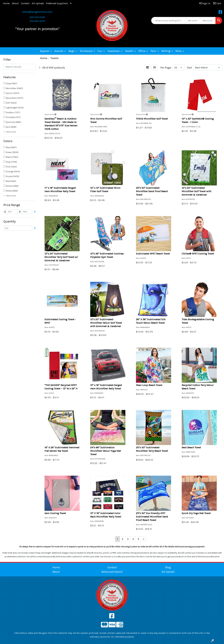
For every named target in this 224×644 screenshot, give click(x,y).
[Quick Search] (169, 21)
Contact (25, 3)
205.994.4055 (37, 21)
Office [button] (142, 51)
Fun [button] (100, 51)
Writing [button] (166, 51)
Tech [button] (153, 51)
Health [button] (129, 51)
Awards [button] (59, 51)
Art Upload (38, 3)
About (15, 3)
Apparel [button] (44, 51)
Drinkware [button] (86, 51)
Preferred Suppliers (57, 3)
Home (6, 3)
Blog (168, 567)
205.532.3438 (37, 17)
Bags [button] (72, 51)
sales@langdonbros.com (37, 12)
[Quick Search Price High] (208, 21)
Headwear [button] (114, 51)
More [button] (178, 51)
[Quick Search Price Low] (194, 21)
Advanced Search (112, 572)
